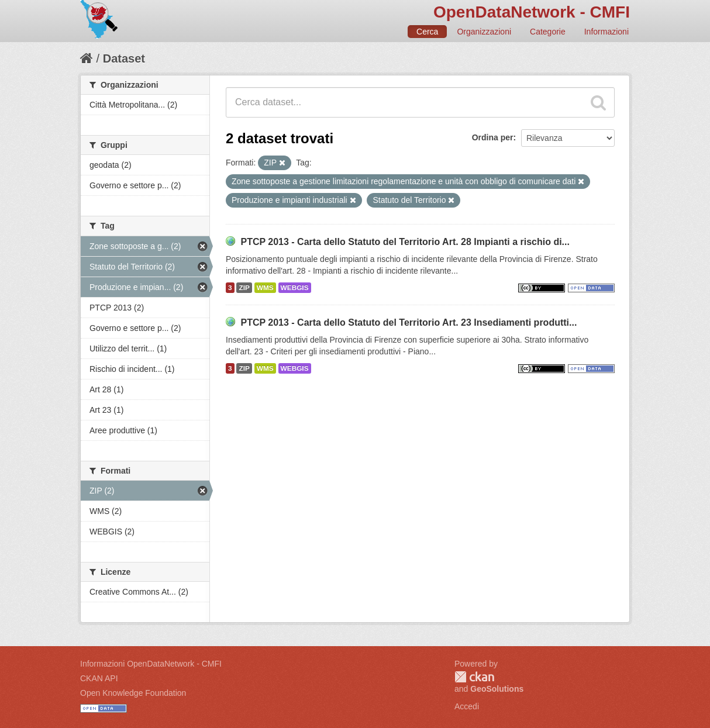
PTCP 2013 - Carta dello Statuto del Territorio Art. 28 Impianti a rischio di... (405, 242)
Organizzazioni (484, 32)
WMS (265, 288)
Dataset (124, 58)
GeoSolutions (497, 689)
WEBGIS (295, 288)
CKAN (474, 677)
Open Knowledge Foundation (133, 693)
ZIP (244, 288)
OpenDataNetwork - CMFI (532, 12)
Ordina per (493, 137)
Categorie (548, 32)
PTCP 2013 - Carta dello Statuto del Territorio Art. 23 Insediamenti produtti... (409, 322)
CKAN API (99, 678)
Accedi (467, 706)
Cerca (427, 32)
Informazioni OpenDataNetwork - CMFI (151, 664)
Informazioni (606, 32)
